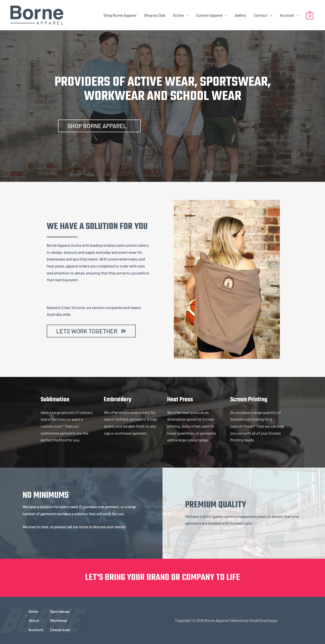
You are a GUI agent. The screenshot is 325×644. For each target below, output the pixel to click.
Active (178, 15)
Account (287, 15)
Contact (261, 15)
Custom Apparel (209, 15)
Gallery (240, 15)
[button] (99, 126)
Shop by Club (155, 15)
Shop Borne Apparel (120, 15)
